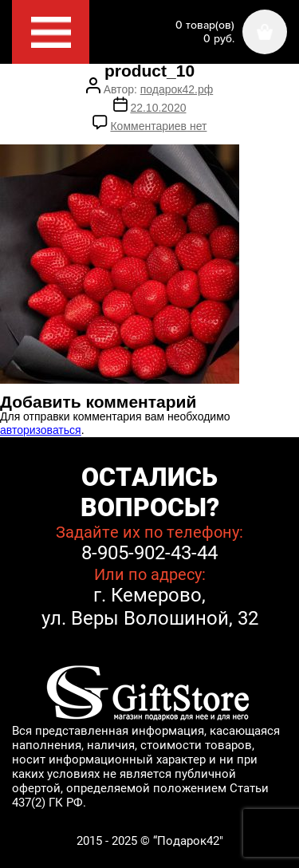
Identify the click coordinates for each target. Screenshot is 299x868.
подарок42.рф (177, 89)
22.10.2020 (158, 108)
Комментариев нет (158, 126)
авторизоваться (41, 430)
